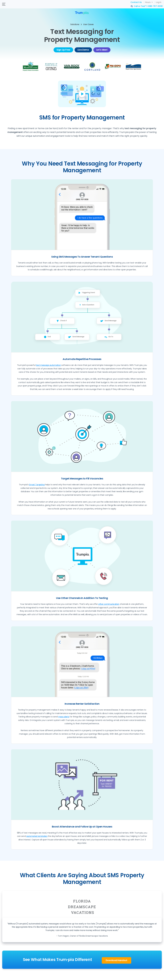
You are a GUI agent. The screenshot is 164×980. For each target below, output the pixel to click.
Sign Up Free (63, 50)
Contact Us (136, 2)
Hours (148, 2)
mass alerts (64, 717)
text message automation (48, 365)
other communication (109, 604)
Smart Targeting (37, 485)
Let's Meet (102, 50)
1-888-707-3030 (155, 6)
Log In (159, 2)
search (132, 6)
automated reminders (37, 836)
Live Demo (83, 50)
